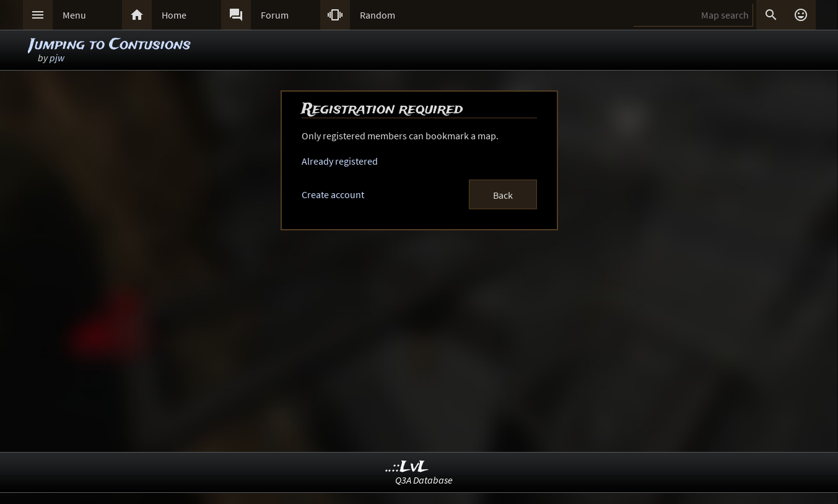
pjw (57, 58)
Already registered (340, 161)
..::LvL (407, 467)
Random (378, 15)
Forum (275, 15)
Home (174, 15)
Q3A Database (424, 480)
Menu (74, 15)
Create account (333, 194)
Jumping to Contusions (110, 45)
